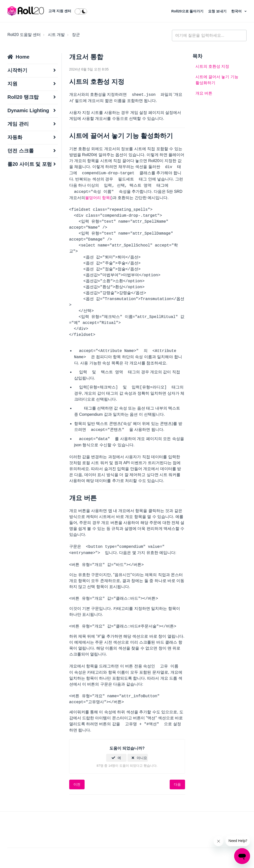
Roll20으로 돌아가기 (188, 11)
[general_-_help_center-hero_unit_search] (209, 35)
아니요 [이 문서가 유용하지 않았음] (142, 758)
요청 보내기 (218, 11)
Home (23, 57)
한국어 (237, 11)
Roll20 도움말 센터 (24, 35)
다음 (177, 784)
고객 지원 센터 (60, 11)
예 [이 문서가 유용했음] (119, 758)
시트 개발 (56, 35)
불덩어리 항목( (98, 198)
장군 (76, 35)
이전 (77, 784)
